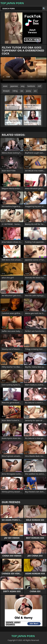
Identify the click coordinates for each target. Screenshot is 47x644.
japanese (14, 86)
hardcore (31, 86)
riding (15, 91)
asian (5, 86)
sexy (23, 86)
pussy (29, 91)
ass (35, 91)
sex (22, 91)
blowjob (6, 91)
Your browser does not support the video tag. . (23, 70)
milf (39, 86)
